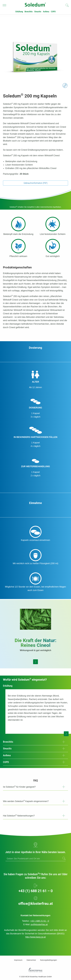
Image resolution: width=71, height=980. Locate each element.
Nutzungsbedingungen (48, 960)
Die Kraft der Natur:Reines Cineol (35, 643)
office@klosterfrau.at (36, 904)
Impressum (18, 960)
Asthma (46, 12)
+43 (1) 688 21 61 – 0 (36, 891)
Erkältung (19, 12)
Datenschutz (31, 960)
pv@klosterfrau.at (39, 924)
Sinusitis (38, 12)
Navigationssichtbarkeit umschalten (5, 5)
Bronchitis (29, 12)
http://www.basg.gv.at (35, 937)
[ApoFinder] (35, 859)
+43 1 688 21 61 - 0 (40, 921)
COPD (53, 12)
